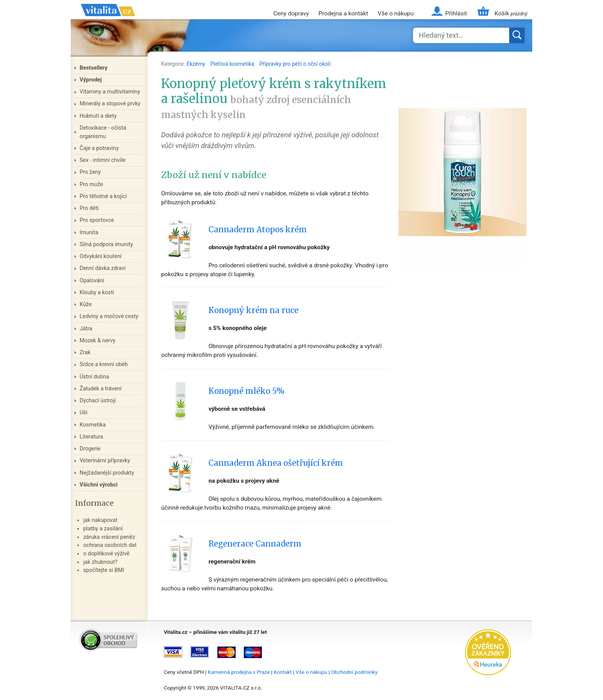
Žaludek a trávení (101, 389)
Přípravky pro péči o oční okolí (295, 64)
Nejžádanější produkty (107, 473)
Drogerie (90, 449)
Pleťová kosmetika (233, 64)
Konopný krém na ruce (253, 310)
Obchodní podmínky (354, 672)
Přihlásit (456, 13)
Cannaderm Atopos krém (258, 230)
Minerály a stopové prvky (110, 104)
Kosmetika (93, 425)
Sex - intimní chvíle (102, 160)
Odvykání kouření (101, 256)
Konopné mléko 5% (247, 391)
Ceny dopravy (291, 13)
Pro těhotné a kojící (103, 196)
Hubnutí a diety (98, 116)
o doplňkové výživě (106, 554)
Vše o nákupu (396, 13)
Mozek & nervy (97, 341)
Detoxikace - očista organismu (103, 132)
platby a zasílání (103, 529)
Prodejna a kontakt (343, 13)
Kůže (86, 304)
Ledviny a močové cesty (109, 316)
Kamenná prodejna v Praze (239, 672)
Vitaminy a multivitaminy (110, 92)
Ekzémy (196, 64)
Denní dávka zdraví (103, 268)
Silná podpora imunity (106, 244)
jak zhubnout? (100, 562)
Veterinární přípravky (105, 461)
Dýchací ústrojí (98, 401)
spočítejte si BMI (104, 570)
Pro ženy (90, 172)
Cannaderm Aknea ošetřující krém (276, 463)
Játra (86, 329)
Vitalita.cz (108, 19)
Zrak (85, 352)
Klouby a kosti (97, 292)
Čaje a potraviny (99, 148)
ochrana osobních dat (110, 545)
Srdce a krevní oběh (104, 364)
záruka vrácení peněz (109, 537)
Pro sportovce (97, 220)
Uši (83, 412)
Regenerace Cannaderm (255, 544)
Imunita (89, 232)
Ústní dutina (94, 377)
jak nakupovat (100, 520)
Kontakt (283, 672)
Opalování (92, 281)
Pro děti (89, 208)
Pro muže (91, 184)
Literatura (91, 437)
